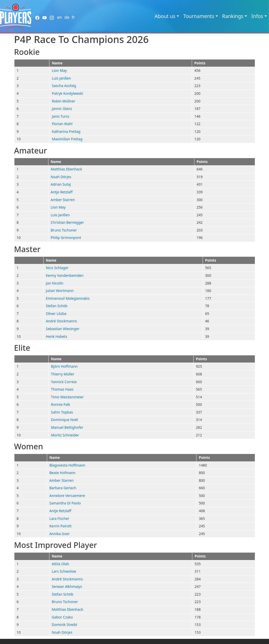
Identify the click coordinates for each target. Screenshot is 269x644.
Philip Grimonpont (66, 238)
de (67, 17)
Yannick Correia (64, 382)
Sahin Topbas (62, 412)
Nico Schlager (57, 268)
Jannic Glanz (62, 109)
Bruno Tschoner (64, 230)
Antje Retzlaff (62, 192)
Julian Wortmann (60, 291)
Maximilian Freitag (67, 139)
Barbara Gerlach (63, 488)
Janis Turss (60, 116)
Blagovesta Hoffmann (67, 465)
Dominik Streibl (64, 625)
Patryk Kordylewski (67, 93)
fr (73, 17)
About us (165, 16)
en (60, 17)
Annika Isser (60, 534)
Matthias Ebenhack (66, 169)
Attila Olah (60, 564)
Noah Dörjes (61, 177)
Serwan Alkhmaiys (67, 586)
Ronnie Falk (60, 404)
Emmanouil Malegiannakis (68, 298)
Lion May (59, 70)
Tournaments (199, 16)
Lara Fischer (59, 518)
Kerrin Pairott (60, 526)
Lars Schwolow (64, 571)
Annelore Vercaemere (67, 496)
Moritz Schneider (65, 435)
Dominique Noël (64, 420)
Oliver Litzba (56, 314)
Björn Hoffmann (64, 366)
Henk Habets (57, 336)
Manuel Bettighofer (67, 427)
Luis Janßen (61, 78)
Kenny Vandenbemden (65, 275)
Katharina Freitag (66, 131)
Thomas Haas (62, 389)
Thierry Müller (63, 374)
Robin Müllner (63, 101)
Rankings (233, 16)
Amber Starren (63, 200)
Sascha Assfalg (64, 86)
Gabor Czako (62, 617)
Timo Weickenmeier (67, 397)
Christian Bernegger (67, 222)
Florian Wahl (62, 124)
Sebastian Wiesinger (63, 329)
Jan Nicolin (55, 283)
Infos (257, 16)
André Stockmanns (61, 321)
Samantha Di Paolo (65, 503)
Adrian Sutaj (61, 184)
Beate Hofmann (62, 473)
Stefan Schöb (57, 306)
